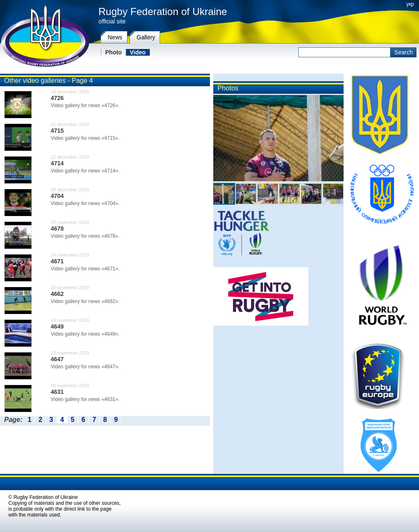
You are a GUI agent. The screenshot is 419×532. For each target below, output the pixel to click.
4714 (57, 163)
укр (410, 4)
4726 (57, 98)
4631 (57, 392)
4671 (57, 261)
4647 (57, 359)
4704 (57, 196)
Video (138, 52)
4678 (57, 229)
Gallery (146, 37)
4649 (57, 326)
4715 (57, 131)
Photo (114, 52)
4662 (57, 294)
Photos (228, 88)
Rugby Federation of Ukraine (163, 12)
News (115, 37)
